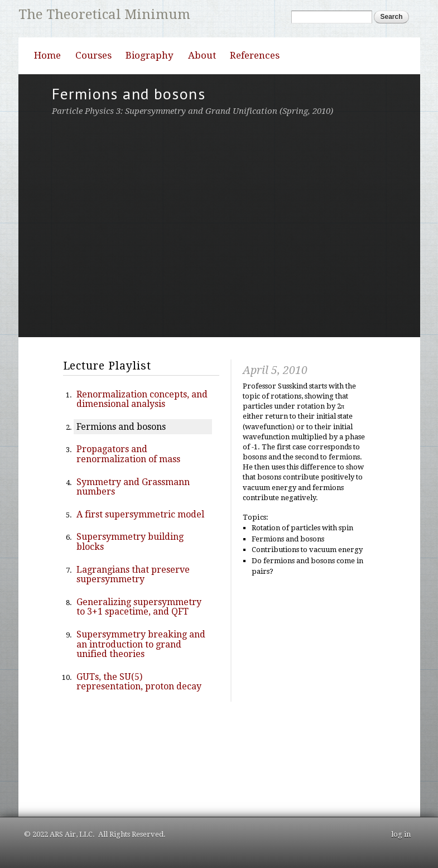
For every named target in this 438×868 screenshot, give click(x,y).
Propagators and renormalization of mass (128, 454)
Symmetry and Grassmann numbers (133, 487)
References (255, 55)
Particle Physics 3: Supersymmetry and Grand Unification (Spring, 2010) (192, 111)
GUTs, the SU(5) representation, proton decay (139, 682)
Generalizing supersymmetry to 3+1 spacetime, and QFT (139, 607)
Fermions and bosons (121, 427)
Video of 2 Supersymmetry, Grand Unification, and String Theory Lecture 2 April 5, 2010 (219, 225)
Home (47, 55)
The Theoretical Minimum (104, 15)
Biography (150, 55)
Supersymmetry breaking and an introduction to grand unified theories (141, 644)
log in (401, 834)
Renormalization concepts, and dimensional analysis (142, 399)
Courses (93, 55)
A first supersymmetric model (140, 514)
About (202, 55)
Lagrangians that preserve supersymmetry (133, 575)
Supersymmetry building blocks (130, 542)
